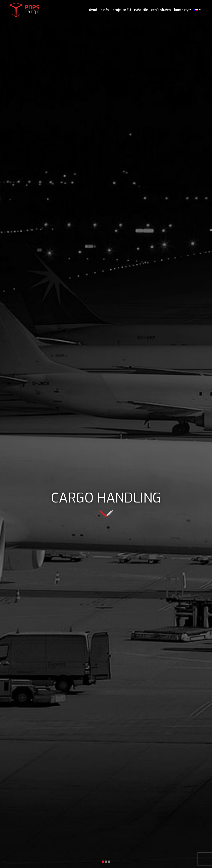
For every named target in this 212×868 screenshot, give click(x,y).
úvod (93, 10)
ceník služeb (161, 10)
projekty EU (122, 10)
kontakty (181, 10)
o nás (105, 10)
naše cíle (141, 10)
